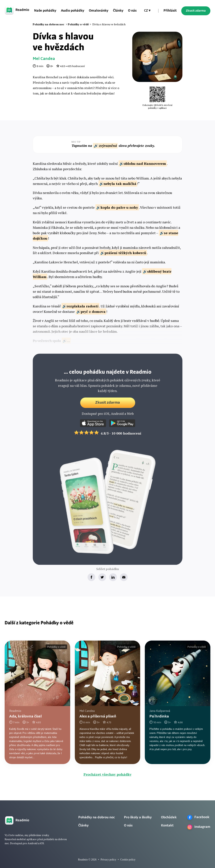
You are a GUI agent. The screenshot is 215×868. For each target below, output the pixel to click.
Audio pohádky (73, 11)
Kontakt (167, 826)
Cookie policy (128, 860)
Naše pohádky (45, 11)
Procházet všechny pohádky (107, 774)
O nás (132, 11)
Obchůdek (169, 817)
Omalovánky (99, 11)
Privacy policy (108, 860)
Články (118, 11)
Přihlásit (170, 11)
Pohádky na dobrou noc (97, 817)
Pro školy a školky (138, 817)
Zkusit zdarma (196, 11)
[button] (147, 11)
